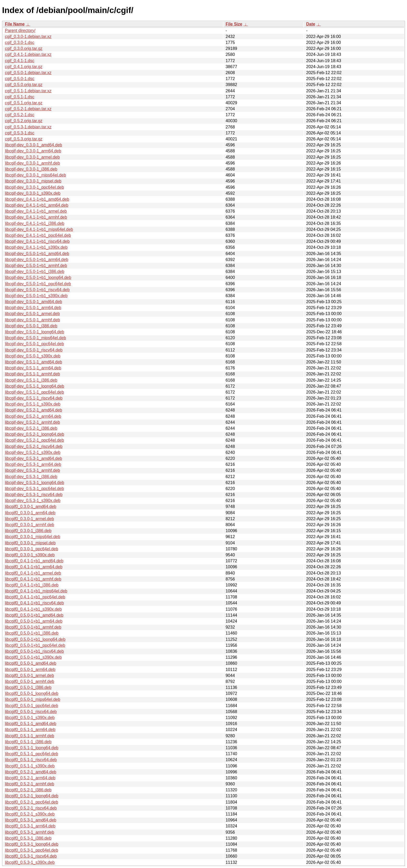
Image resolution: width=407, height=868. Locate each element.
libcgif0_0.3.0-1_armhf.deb (30, 525)
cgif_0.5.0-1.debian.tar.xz (28, 73)
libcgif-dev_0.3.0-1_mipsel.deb (33, 181)
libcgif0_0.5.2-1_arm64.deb (30, 778)
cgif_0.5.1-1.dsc (20, 97)
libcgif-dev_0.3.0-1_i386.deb (31, 169)
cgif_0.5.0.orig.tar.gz (24, 85)
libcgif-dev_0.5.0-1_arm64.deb (33, 308)
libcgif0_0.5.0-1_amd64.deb (31, 663)
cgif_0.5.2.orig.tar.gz (24, 121)
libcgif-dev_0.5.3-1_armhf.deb (33, 470)
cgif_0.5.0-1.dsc (20, 79)
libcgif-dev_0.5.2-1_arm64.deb (33, 416)
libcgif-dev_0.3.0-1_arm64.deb (33, 151)
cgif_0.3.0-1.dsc (20, 43)
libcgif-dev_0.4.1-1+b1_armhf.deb (36, 217)
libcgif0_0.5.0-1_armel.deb (30, 676)
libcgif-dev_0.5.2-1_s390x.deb (33, 452)
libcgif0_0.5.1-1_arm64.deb (30, 730)
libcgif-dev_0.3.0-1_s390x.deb (33, 193)
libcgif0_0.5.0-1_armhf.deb (30, 681)
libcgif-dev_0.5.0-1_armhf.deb (33, 320)
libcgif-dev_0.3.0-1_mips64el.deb (35, 175)
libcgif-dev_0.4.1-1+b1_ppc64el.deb (38, 235)
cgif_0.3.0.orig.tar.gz (24, 48)
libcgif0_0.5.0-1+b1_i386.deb (32, 633)
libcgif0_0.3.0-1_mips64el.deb (33, 537)
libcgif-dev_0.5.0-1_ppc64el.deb (34, 344)
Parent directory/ (20, 31)
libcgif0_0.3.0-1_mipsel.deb (30, 543)
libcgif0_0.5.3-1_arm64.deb (30, 826)
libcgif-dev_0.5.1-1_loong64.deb (35, 386)
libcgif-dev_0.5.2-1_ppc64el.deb (34, 440)
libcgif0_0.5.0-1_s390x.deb (30, 718)
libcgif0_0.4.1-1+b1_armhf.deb (33, 579)
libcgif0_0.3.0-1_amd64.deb (31, 507)
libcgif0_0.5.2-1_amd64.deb (31, 772)
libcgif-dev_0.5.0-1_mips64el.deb (35, 338)
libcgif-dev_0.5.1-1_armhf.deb (33, 374)
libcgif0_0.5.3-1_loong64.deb (32, 844)
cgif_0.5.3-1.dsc (20, 133)
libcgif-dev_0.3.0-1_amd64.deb (34, 145)
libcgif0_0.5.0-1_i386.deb (28, 687)
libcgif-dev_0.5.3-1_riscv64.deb (34, 495)
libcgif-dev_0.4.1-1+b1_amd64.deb (37, 199)
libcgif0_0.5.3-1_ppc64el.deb (32, 850)
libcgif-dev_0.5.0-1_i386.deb (31, 326)
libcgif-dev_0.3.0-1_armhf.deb (33, 163)
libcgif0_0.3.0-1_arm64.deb (30, 513)
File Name (15, 24)
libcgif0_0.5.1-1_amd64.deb (31, 724)
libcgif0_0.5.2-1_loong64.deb (32, 796)
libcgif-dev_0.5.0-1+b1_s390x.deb (36, 296)
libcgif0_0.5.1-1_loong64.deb (32, 748)
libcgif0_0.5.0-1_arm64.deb (30, 670)
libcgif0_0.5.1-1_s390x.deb (30, 766)
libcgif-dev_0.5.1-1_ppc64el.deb (34, 392)
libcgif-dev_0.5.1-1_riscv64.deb (34, 398)
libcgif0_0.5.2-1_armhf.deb (30, 784)
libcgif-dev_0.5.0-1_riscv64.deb (34, 350)
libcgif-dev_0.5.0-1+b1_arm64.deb (37, 260)
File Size (234, 24)
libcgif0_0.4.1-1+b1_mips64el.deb (36, 591)
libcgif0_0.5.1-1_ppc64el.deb (32, 754)
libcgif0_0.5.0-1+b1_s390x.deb (33, 657)
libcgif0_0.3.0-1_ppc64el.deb (32, 549)
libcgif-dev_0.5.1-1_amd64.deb (34, 362)
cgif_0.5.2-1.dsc (20, 115)
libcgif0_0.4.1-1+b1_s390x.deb (33, 609)
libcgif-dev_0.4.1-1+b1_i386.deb (35, 223)
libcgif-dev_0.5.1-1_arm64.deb (33, 368)
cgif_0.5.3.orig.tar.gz (24, 139)
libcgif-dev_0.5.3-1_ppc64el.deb (34, 489)
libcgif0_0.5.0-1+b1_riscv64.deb (34, 651)
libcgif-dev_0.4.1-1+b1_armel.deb (36, 211)
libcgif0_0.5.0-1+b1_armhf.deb (33, 627)
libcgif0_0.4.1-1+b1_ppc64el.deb (35, 597)
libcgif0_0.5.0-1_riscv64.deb (31, 712)
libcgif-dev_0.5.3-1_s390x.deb (33, 501)
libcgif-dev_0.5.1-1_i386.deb (31, 380)
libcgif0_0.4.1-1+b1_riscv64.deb (34, 603)
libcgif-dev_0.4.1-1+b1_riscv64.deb (37, 241)
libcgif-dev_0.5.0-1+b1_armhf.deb (36, 266)
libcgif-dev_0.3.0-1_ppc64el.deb (34, 187)
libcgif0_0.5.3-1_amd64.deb (31, 820)
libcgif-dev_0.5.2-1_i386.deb (31, 428)
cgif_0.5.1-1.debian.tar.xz (28, 91)
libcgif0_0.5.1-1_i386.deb (28, 742)
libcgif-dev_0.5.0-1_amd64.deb (34, 302)
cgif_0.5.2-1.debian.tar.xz (28, 109)
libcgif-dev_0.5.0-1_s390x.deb (33, 356)
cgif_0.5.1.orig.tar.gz (24, 103)
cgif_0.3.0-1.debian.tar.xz (28, 37)
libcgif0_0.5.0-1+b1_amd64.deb (34, 615)
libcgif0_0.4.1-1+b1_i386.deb (32, 585)
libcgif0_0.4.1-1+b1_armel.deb (33, 573)
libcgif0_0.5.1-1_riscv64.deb (31, 760)
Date (311, 24)
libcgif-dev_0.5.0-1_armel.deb (32, 314)
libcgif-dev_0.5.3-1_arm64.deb (33, 464)
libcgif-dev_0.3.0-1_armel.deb (32, 157)
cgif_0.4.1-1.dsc (20, 61)
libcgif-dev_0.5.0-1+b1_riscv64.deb (37, 290)
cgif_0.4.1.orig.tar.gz (24, 67)
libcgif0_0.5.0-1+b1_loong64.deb (35, 639)
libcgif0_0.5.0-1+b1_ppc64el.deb (35, 645)
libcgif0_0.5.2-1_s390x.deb (30, 814)
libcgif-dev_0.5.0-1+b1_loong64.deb (38, 278)
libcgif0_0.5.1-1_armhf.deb (30, 736)
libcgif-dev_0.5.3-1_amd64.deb (34, 458)
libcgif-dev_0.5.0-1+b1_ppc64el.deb (38, 284)
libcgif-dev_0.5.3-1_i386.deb (31, 477)
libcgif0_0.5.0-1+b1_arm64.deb (34, 621)
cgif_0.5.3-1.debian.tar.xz (28, 127)
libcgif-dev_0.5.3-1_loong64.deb (35, 483)
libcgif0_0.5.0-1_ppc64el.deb (32, 706)
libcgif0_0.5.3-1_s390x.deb (30, 862)
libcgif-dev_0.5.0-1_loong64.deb (35, 332)
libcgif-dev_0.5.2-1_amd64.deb (34, 410)
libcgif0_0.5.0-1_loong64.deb (32, 693)
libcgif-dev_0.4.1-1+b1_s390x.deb (36, 247)
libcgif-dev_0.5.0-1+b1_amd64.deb (37, 254)
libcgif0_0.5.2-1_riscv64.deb (31, 808)
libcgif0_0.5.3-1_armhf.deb (30, 832)
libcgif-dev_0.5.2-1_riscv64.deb (34, 446)
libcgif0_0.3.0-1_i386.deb (28, 531)
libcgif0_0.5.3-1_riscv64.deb (31, 856)
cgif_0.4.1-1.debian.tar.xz (28, 54)
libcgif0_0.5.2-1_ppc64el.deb (32, 802)
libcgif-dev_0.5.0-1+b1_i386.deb (35, 272)
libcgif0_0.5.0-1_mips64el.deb (33, 699)
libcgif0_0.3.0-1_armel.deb (30, 519)
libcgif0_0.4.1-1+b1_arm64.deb (34, 567)
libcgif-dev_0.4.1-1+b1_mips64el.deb (39, 229)
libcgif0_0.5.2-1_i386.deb (28, 790)
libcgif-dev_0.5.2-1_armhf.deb (33, 422)
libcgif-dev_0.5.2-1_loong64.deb (35, 434)
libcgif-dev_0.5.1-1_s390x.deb (33, 404)
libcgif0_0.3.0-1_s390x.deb (30, 555)
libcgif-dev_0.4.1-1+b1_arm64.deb (37, 205)
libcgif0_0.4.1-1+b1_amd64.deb (34, 561)
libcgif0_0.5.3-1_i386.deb (28, 838)
